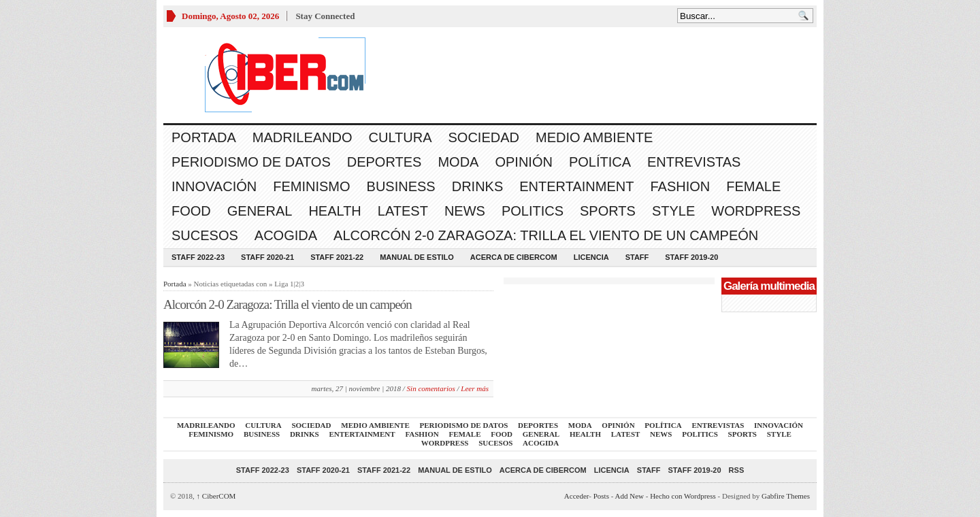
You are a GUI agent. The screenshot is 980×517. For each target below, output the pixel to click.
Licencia (591, 257)
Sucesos (205, 235)
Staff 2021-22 (337, 257)
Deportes (385, 162)
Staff (637, 257)
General (260, 211)
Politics (533, 211)
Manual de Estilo (417, 257)
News (465, 211)
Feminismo (311, 186)
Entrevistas (694, 162)
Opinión (523, 162)
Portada (204, 137)
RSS (737, 470)
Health (334, 211)
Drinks (478, 186)
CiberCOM (216, 496)
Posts (601, 496)
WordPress (756, 211)
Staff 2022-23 (198, 257)
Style (673, 211)
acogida (286, 235)
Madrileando (303, 137)
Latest (403, 211)
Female (753, 186)
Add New (630, 496)
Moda (458, 162)
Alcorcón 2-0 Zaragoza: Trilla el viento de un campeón (546, 235)
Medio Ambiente (594, 137)
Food (191, 211)
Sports (608, 211)
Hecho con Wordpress (683, 496)
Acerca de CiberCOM (514, 257)
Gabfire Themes (786, 496)
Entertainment (576, 186)
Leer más (475, 388)
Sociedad (484, 137)
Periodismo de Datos (251, 162)
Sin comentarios (431, 388)
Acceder (576, 496)
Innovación (214, 186)
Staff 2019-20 (691, 257)
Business (401, 186)
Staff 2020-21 (267, 257)
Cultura (401, 137)
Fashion (680, 186)
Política (600, 162)
